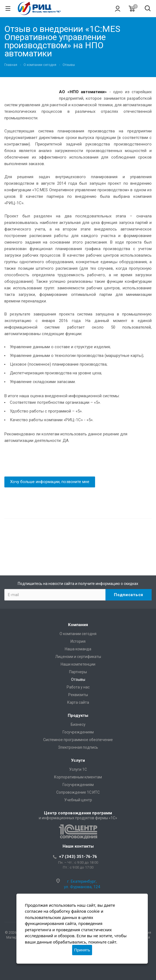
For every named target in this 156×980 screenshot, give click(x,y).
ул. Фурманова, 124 (82, 887)
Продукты (78, 715)
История (78, 641)
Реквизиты (78, 695)
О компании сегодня (78, 634)
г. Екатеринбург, (82, 881)
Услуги (78, 760)
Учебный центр (78, 800)
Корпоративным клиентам (78, 777)
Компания (78, 625)
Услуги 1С (78, 769)
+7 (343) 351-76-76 (78, 857)
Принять (82, 950)
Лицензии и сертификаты (78, 657)
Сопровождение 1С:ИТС (78, 792)
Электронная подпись (78, 747)
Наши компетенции (78, 664)
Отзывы (78, 679)
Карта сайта (78, 702)
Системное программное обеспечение (78, 740)
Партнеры (78, 672)
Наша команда (78, 649)
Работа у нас (78, 687)
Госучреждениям (78, 732)
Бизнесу (78, 724)
